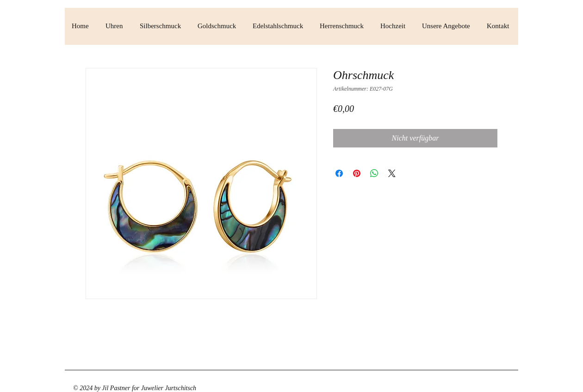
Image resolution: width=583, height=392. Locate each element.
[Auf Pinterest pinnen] (357, 173)
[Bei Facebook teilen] (339, 173)
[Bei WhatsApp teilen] (374, 173)
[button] (116, 26)
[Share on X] (392, 173)
